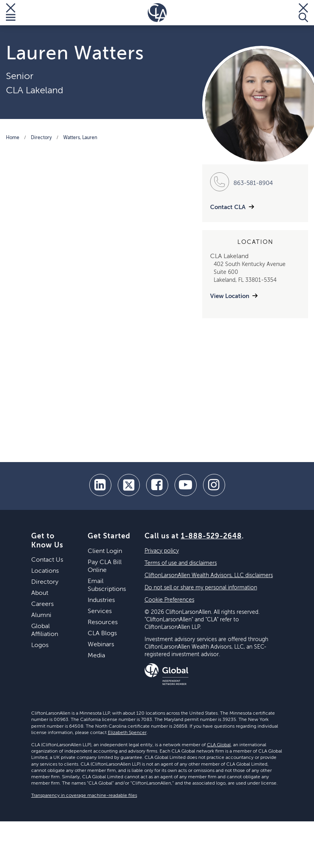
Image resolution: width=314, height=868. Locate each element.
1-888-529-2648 (211, 536)
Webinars (101, 645)
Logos (40, 645)
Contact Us (47, 560)
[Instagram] (214, 485)
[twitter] (129, 485)
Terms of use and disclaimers (181, 563)
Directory (41, 138)
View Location (230, 296)
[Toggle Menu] (11, 13)
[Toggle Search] (303, 13)
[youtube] (186, 485)
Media (96, 656)
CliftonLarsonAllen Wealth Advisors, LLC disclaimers (209, 576)
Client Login (105, 551)
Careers (42, 604)
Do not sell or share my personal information (201, 588)
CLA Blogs (102, 634)
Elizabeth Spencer (127, 733)
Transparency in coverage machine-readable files (84, 796)
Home (13, 138)
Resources (103, 623)
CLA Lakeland (35, 91)
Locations (45, 571)
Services (100, 611)
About (40, 593)
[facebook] (157, 485)
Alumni (41, 615)
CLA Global (219, 745)
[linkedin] (100, 485)
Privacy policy (162, 551)
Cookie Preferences (169, 600)
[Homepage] (157, 13)
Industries (101, 600)
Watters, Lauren (80, 138)
